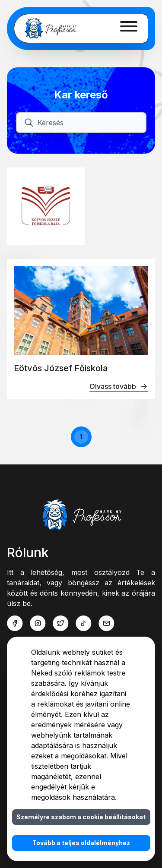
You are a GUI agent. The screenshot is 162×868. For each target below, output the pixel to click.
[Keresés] (88, 123)
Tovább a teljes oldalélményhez (81, 843)
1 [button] (81, 437)
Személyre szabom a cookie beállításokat (81, 817)
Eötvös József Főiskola (61, 368)
